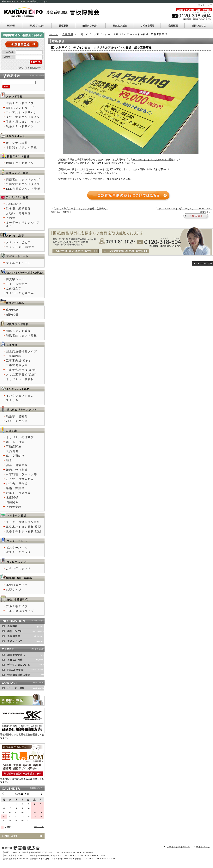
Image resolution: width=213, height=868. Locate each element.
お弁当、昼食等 (17, 484)
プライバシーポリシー (178, 847)
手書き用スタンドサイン (23, 122)
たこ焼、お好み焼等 (20, 479)
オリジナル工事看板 (20, 379)
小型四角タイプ (17, 585)
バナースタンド (17, 421)
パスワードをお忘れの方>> (30, 68)
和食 (9, 461)
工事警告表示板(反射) (21, 370)
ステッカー (14, 400)
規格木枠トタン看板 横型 (24, 527)
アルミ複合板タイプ (20, 611)
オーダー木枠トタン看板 (23, 522)
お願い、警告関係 (18, 213)
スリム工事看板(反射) (21, 375)
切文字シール (15, 279)
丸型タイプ (14, 590)
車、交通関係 (15, 456)
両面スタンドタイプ (20, 108)
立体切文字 (14, 289)
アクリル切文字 (17, 284)
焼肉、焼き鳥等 (17, 470)
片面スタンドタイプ (20, 103)
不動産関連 (14, 447)
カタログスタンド (18, 569)
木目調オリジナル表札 (21, 147)
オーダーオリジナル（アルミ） (23, 224)
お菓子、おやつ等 (18, 493)
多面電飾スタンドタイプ (23, 184)
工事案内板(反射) (18, 361)
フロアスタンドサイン (21, 113)
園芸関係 (12, 502)
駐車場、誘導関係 (18, 209)
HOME (54, 34)
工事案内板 (14, 356)
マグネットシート (18, 263)
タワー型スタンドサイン (23, 117)
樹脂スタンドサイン (20, 163)
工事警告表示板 (17, 365)
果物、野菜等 (15, 488)
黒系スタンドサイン (20, 126)
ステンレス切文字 (18, 242)
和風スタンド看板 (18, 331)
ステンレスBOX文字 (20, 247)
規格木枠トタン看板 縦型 (24, 531)
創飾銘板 (12, 315)
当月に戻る (39, 827)
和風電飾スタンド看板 (21, 336)
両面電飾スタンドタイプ (23, 180)
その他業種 (14, 507)
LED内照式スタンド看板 (23, 189)
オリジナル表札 (17, 143)
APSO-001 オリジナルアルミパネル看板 (153, 160)
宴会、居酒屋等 (17, 465)
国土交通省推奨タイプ (21, 351)
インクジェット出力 (20, 396)
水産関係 (12, 498)
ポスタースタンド (18, 552)
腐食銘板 (12, 310)
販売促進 (12, 451)
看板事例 (68, 34)
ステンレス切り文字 (20, 293)
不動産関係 (14, 204)
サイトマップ (205, 5)
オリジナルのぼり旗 (20, 437)
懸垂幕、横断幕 (17, 417)
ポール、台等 (15, 442)
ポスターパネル (17, 548)
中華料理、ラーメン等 (21, 474)
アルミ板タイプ (17, 606)
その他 (11, 218)
